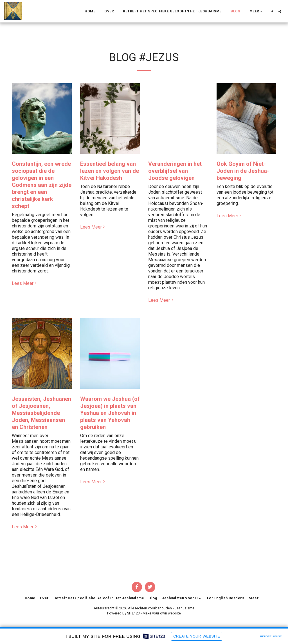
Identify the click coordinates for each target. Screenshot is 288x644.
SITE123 (133, 613)
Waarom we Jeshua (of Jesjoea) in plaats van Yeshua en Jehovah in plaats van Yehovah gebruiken (110, 413)
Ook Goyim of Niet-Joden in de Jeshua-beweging (243, 171)
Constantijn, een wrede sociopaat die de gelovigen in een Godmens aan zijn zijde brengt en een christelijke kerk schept (42, 185)
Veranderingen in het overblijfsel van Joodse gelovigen (175, 171)
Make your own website (162, 613)
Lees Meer (25, 283)
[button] (272, 11)
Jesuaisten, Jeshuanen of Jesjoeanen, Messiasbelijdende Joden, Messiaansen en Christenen (41, 413)
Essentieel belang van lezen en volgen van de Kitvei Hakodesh (110, 171)
